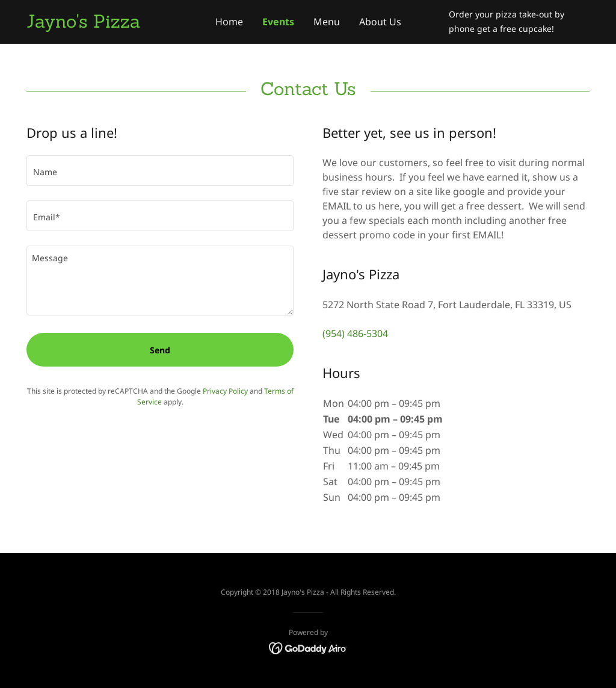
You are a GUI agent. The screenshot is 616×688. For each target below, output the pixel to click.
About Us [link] (380, 22)
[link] (97, 24)
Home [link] (229, 22)
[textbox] (160, 171)
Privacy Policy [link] (225, 391)
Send (160, 350)
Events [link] (278, 22)
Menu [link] (327, 22)
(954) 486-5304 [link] (355, 333)
